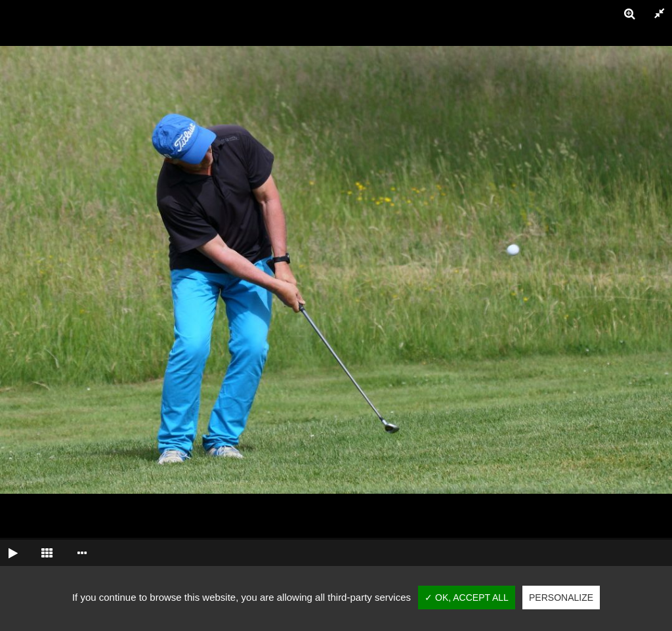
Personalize (561, 598)
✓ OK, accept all (467, 598)
